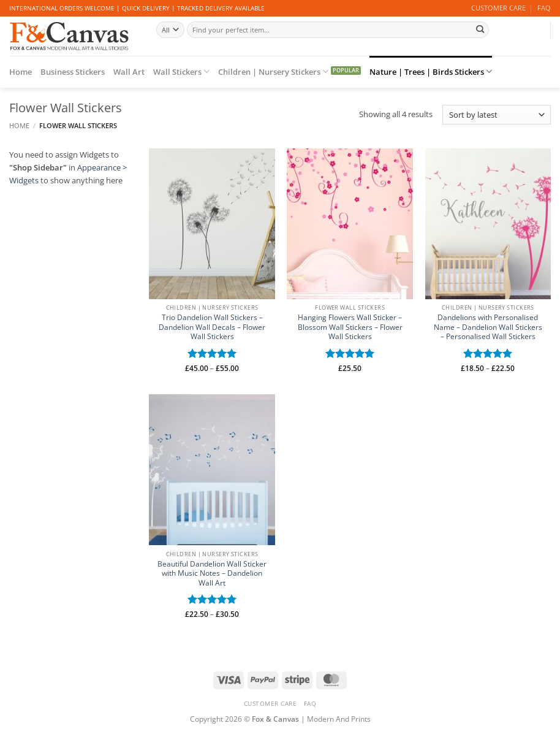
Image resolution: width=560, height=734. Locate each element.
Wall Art (129, 72)
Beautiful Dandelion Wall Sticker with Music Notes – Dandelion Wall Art (212, 574)
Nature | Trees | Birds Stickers (431, 71)
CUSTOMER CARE (498, 8)
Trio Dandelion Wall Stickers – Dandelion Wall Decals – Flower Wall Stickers (212, 327)
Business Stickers (73, 72)
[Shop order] (497, 115)
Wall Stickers (181, 71)
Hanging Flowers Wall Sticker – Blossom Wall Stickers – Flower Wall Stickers (350, 327)
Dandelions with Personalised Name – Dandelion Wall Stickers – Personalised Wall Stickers (488, 327)
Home (21, 72)
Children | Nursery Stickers (273, 71)
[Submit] (480, 29)
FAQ (544, 8)
